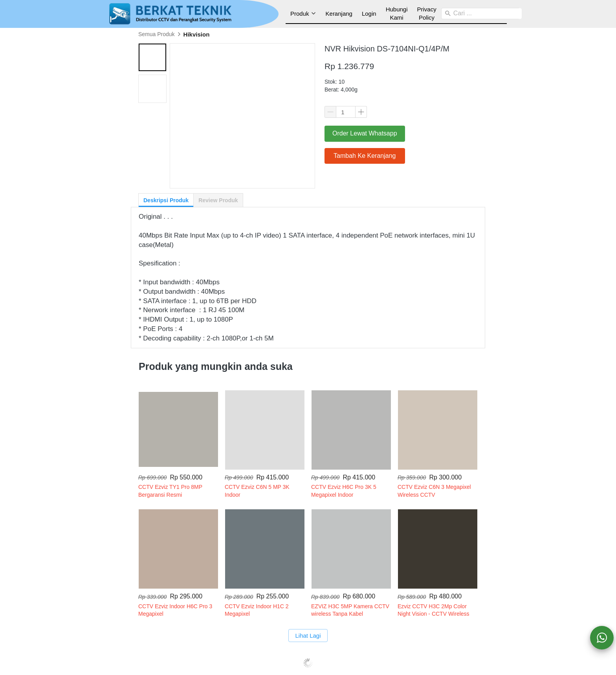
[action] (602, 638)
